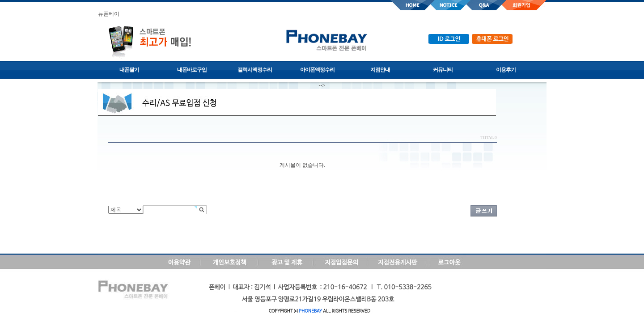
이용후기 (506, 70)
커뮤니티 (443, 70)
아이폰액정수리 (317, 70)
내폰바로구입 (192, 70)
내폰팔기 (129, 70)
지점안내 (380, 70)
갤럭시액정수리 (255, 70)
